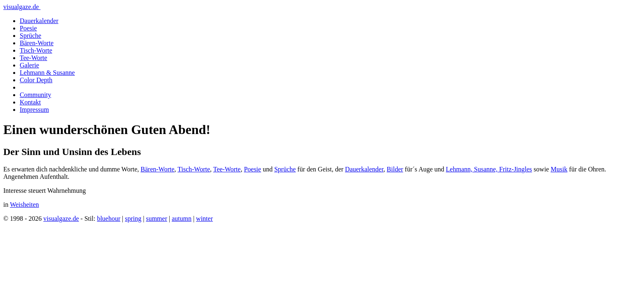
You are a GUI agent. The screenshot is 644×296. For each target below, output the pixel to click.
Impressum (34, 110)
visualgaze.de (22, 7)
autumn (182, 219)
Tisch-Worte (36, 50)
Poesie (28, 28)
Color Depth (36, 80)
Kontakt (30, 102)
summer (156, 219)
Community (35, 95)
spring (133, 219)
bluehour (109, 219)
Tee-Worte (33, 58)
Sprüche (30, 36)
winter (204, 219)
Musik (559, 169)
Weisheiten (24, 205)
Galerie (29, 65)
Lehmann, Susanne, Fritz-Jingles (489, 169)
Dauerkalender (39, 21)
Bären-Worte (37, 43)
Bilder (395, 169)
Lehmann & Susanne (47, 73)
